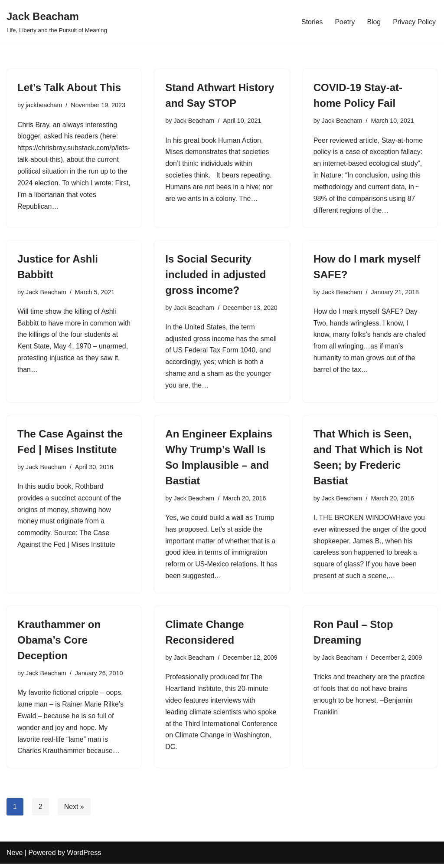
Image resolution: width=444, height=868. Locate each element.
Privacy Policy (414, 21)
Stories (311, 21)
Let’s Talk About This (69, 87)
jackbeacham (44, 105)
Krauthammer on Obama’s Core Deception (59, 643)
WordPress (84, 857)
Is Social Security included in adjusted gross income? (215, 275)
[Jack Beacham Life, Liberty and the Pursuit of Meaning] (57, 21)
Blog (373, 21)
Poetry (344, 21)
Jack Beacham (194, 121)
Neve (15, 857)
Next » (74, 811)
